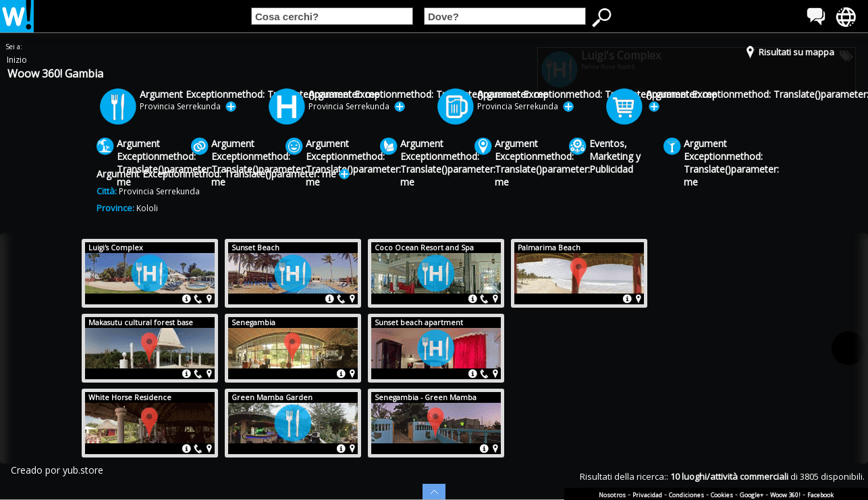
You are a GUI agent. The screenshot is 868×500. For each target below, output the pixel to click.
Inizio (17, 60)
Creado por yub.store (57, 470)
